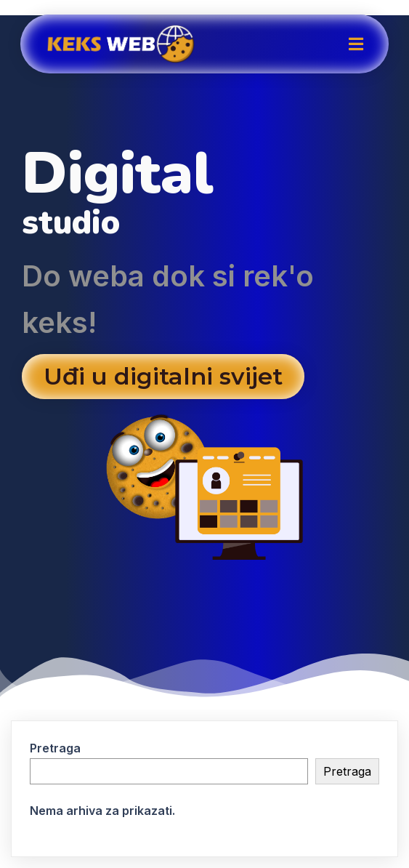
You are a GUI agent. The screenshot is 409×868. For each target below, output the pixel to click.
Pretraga (55, 748)
